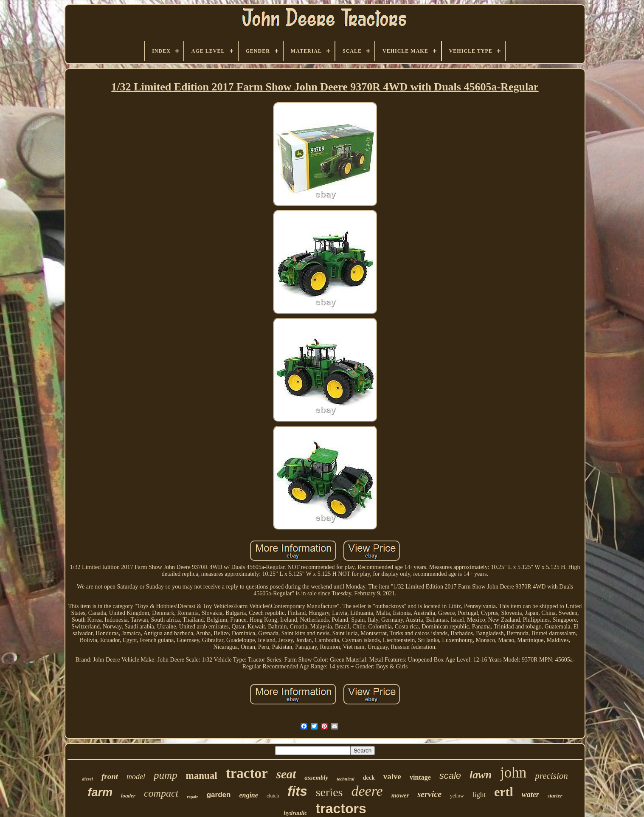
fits (297, 791)
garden (219, 795)
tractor (247, 773)
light (479, 795)
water (530, 794)
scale (450, 776)
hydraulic (295, 813)
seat (286, 774)
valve (392, 776)
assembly (316, 778)
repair (192, 797)
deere (367, 791)
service (429, 794)
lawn (481, 775)
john (513, 773)
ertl (504, 792)
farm (100, 792)
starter (555, 796)
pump (166, 775)
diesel (87, 779)
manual (202, 776)
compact (161, 793)
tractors (341, 809)
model (136, 777)
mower (400, 795)
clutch (273, 796)
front (110, 776)
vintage (420, 777)
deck (369, 778)
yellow (457, 796)
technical (346, 779)
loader (128, 796)
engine (248, 795)
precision (551, 776)
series (329, 792)
